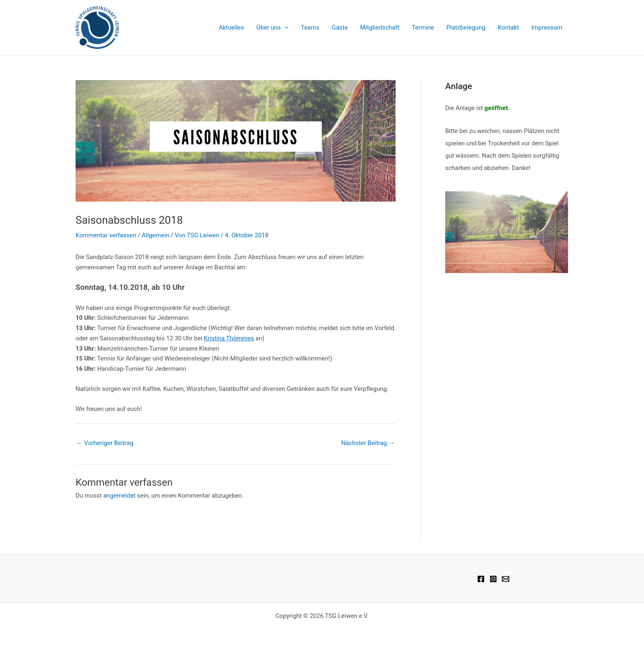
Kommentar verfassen (106, 235)
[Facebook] (481, 579)
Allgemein (155, 235)
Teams (310, 28)
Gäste (340, 28)
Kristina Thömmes (229, 338)
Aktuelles (232, 28)
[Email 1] (506, 579)
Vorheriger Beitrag (105, 443)
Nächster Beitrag (368, 443)
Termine (423, 28)
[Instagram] (493, 579)
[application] (284, 28)
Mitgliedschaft (380, 28)
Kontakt (508, 28)
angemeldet (119, 496)
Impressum (547, 28)
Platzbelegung (466, 28)
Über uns (272, 28)
